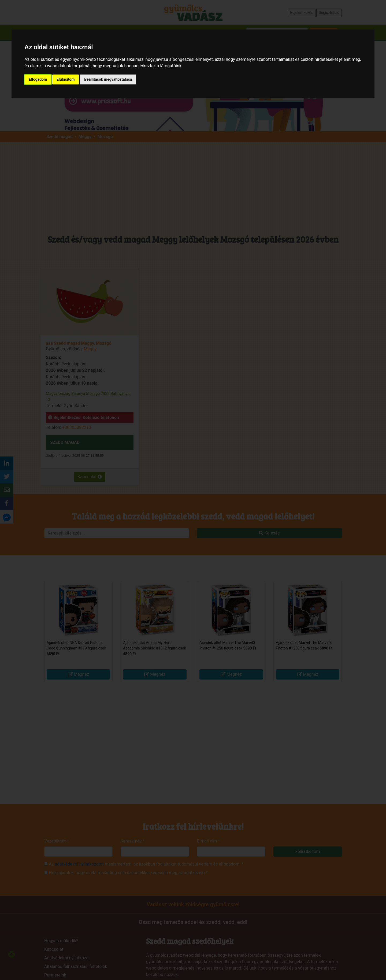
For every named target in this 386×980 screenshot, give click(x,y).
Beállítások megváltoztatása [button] (108, 79)
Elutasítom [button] (66, 79)
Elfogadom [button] (38, 79)
